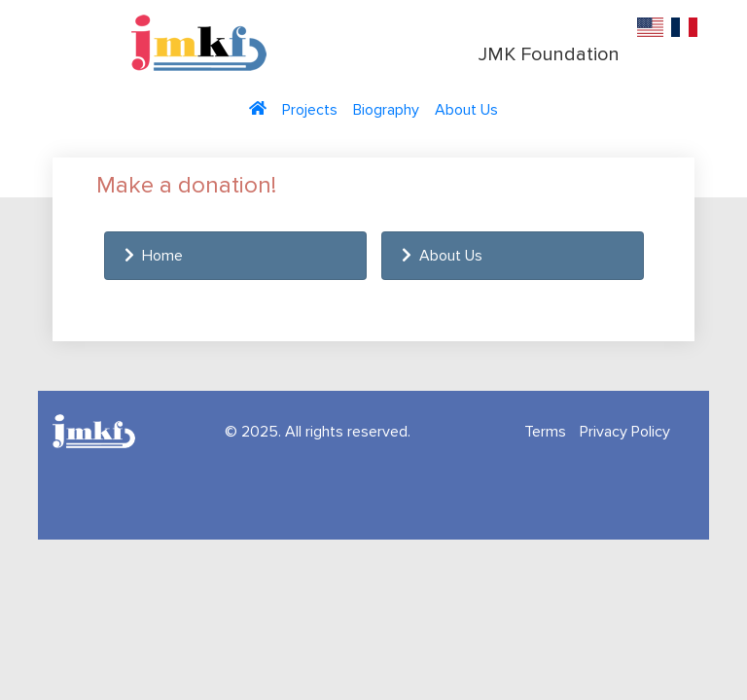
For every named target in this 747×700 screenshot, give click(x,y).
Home (154, 256)
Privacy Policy (625, 432)
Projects (310, 110)
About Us (466, 110)
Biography (386, 110)
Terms (545, 432)
